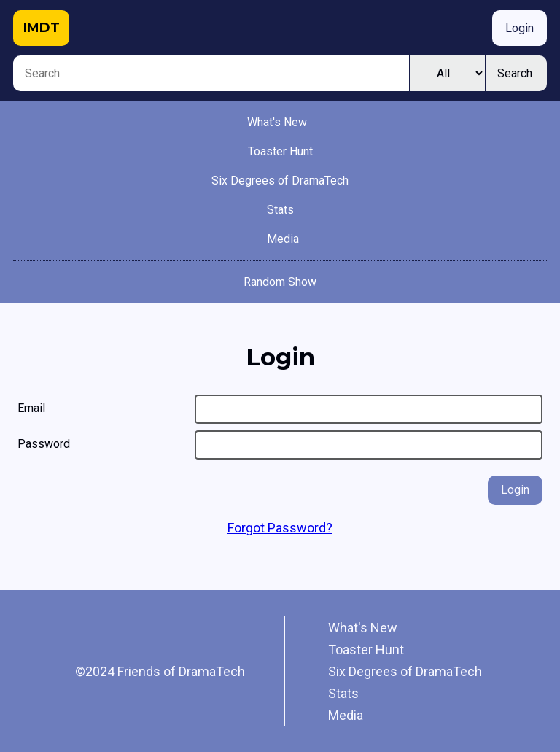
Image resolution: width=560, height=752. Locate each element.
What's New (277, 122)
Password (44, 444)
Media (283, 239)
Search (515, 73)
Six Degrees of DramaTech (280, 181)
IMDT (42, 28)
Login (520, 28)
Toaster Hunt (280, 151)
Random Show (280, 282)
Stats (280, 210)
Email (31, 408)
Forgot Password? (280, 528)
